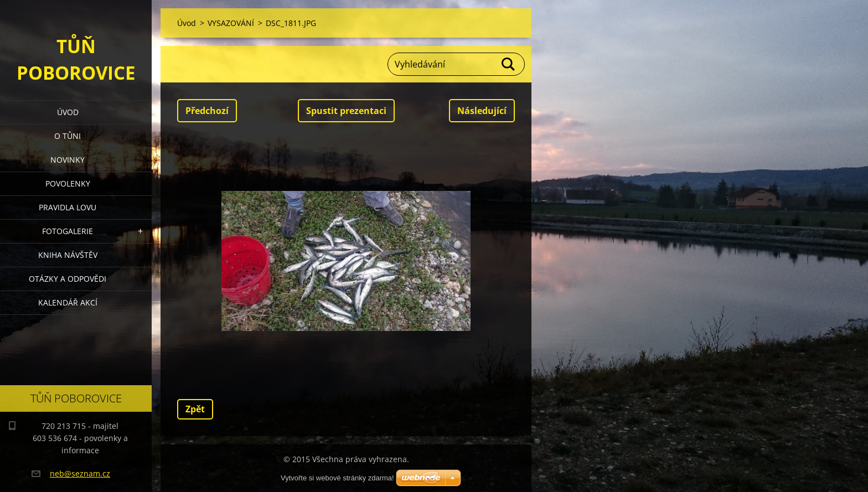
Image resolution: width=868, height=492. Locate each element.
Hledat (509, 64)
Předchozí (207, 111)
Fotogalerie (68, 231)
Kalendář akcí (68, 302)
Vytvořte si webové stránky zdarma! (337, 478)
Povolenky (68, 183)
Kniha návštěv (68, 255)
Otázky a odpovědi (68, 279)
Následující (482, 111)
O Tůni (68, 136)
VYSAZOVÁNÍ (231, 23)
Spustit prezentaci (346, 111)
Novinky (68, 160)
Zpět (195, 409)
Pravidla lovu (68, 207)
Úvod (68, 112)
